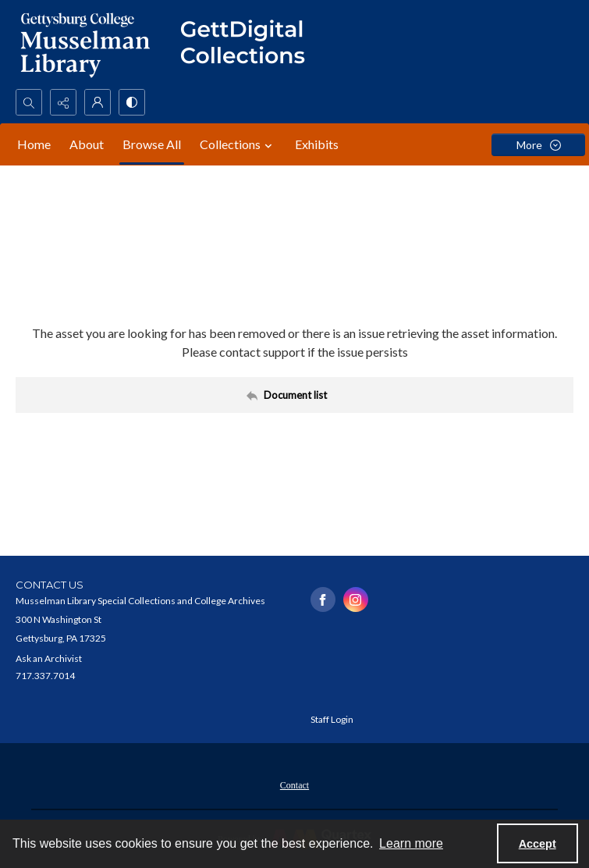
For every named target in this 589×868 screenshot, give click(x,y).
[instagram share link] (356, 599)
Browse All (152, 144)
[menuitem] (294, 784)
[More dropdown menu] (538, 145)
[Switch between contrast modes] (132, 102)
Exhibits (317, 144)
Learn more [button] (411, 843)
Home (34, 144)
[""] (250, 44)
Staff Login (332, 719)
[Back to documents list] (294, 395)
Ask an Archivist (49, 658)
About (87, 144)
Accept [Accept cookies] (538, 844)
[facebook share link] (323, 599)
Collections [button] (238, 144)
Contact (294, 785)
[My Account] (98, 102)
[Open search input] (29, 102)
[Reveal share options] (63, 102)
